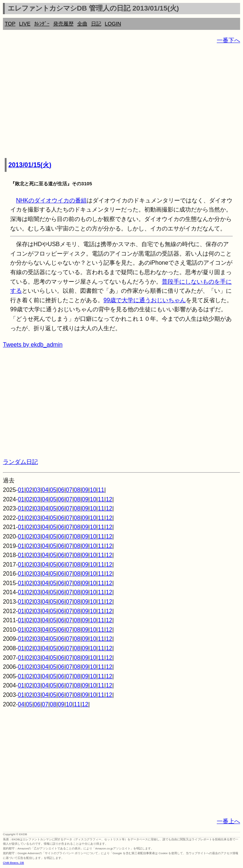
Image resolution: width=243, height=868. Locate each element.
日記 (96, 24)
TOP (10, 24)
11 (101, 490)
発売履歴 (63, 24)
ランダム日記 (20, 462)
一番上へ (228, 821)
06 (61, 490)
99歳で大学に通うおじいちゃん (145, 300)
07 (69, 490)
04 (45, 490)
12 (109, 499)
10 (93, 490)
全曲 (82, 24)
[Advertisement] (121, 102)
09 (85, 490)
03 (37, 490)
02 (29, 490)
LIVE (25, 24)
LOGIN (113, 24)
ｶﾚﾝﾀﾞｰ (42, 24)
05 (53, 490)
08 (77, 490)
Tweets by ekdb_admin (33, 345)
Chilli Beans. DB (13, 863)
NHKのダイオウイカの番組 (51, 200)
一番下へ (228, 40)
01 (21, 490)
